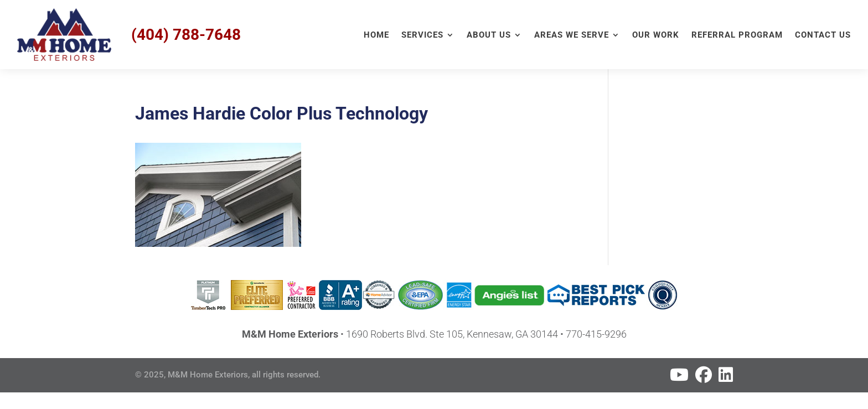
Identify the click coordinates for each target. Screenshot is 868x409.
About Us (489, 35)
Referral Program (737, 35)
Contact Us (823, 35)
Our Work (656, 35)
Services (422, 35)
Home (376, 35)
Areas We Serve (572, 35)
